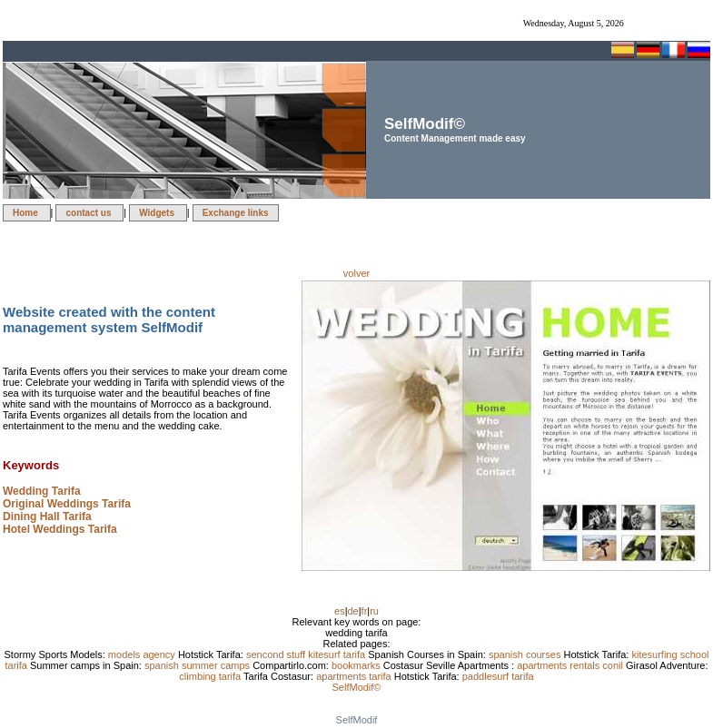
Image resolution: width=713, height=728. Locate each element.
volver (356, 273)
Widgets (158, 213)
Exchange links (236, 213)
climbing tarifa (211, 676)
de (353, 611)
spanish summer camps (198, 665)
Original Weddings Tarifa (67, 504)
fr (365, 611)
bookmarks (357, 665)
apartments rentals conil (571, 665)
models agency (143, 654)
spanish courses (526, 654)
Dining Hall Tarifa (47, 516)
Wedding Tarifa (42, 491)
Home (27, 213)
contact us (89, 213)
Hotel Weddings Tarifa (60, 529)
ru (374, 611)
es (340, 611)
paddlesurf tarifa (498, 676)
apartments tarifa (355, 676)
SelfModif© (357, 687)
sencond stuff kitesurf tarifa (307, 654)
